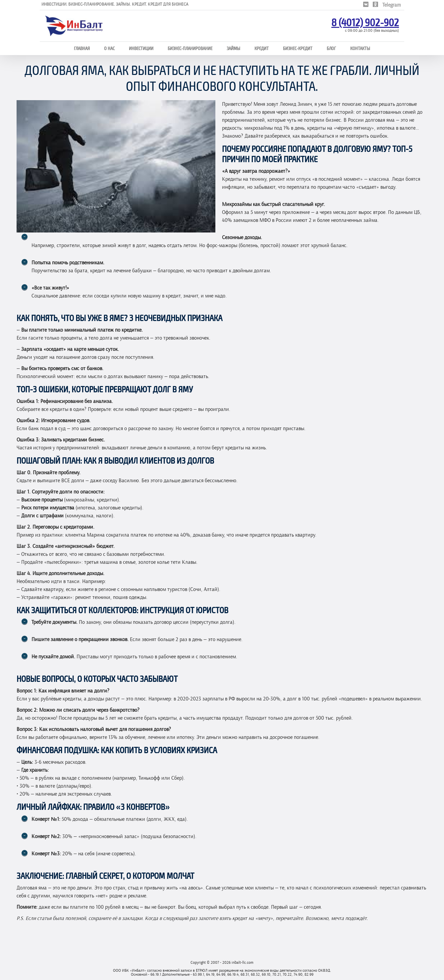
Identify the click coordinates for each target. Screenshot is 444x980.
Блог (331, 48)
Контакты (360, 48)
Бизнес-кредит (298, 48)
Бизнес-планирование (190, 48)
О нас (109, 48)
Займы (233, 48)
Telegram (392, 5)
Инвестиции (141, 48)
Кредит (262, 48)
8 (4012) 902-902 (365, 22)
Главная (82, 48)
